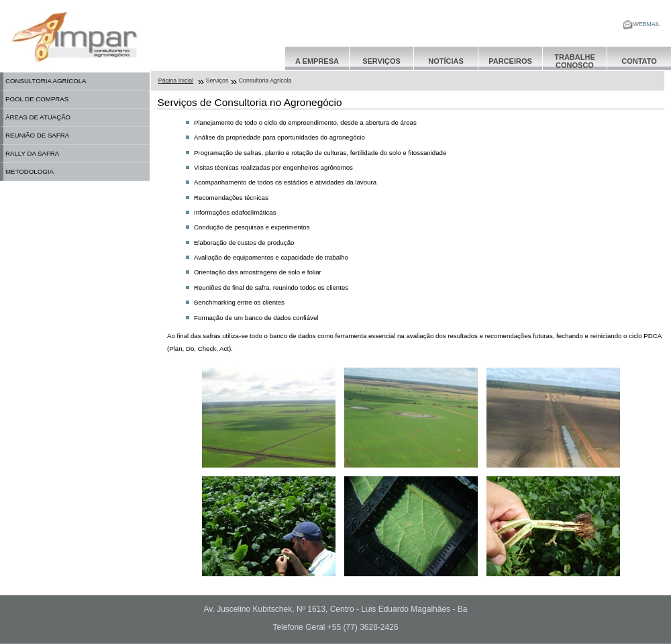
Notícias (446, 61)
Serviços (381, 61)
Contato (639, 61)
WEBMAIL (642, 24)
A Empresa (317, 61)
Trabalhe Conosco (575, 61)
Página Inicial (176, 80)
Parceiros (510, 61)
